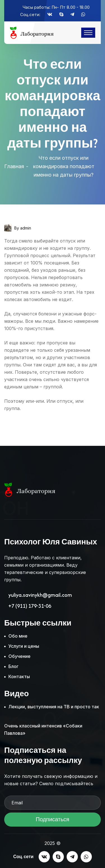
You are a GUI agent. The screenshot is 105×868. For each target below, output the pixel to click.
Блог (13, 666)
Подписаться (53, 821)
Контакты (19, 676)
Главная (14, 166)
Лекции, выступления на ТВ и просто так (54, 707)
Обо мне (18, 636)
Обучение (19, 656)
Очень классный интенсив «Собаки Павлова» (43, 729)
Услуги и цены (24, 646)
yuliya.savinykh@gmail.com (40, 595)
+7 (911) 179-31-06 (30, 606)
